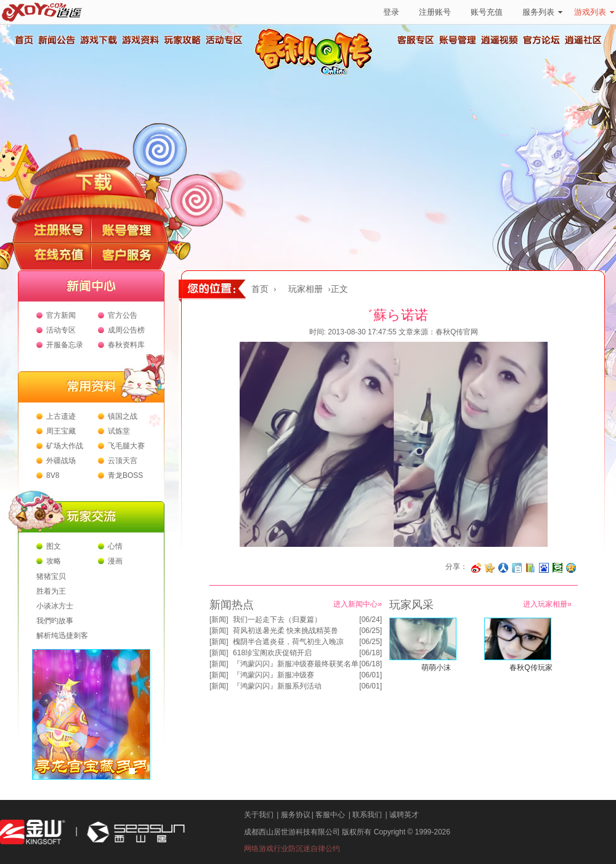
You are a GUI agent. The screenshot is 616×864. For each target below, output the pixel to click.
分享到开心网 (490, 568)
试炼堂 (119, 431)
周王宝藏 (61, 431)
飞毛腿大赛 (126, 446)
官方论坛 (541, 40)
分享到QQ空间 (571, 568)
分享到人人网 (503, 568)
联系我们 (367, 815)
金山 (33, 832)
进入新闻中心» (358, 604)
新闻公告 (56, 40)
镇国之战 (123, 416)
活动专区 (224, 40)
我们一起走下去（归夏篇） (277, 620)
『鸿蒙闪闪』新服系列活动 (277, 686)
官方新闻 (61, 315)
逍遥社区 (583, 40)
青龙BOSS (125, 475)
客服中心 (330, 815)
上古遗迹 (61, 416)
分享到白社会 (517, 568)
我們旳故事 (55, 621)
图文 (54, 546)
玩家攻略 (182, 40)
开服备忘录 (65, 345)
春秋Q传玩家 (531, 668)
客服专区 (416, 40)
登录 (391, 12)
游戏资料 (140, 40)
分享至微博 (476, 568)
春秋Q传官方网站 (317, 74)
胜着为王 (51, 591)
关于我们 (259, 815)
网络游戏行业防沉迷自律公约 (292, 849)
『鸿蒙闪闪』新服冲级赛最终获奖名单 (296, 664)
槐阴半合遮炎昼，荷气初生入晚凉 (288, 642)
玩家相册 (306, 289)
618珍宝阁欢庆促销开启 (272, 653)
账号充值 (487, 12)
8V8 (53, 475)
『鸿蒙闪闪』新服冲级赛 (274, 675)
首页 (23, 40)
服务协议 (296, 815)
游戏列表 (594, 12)
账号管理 (458, 40)
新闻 (219, 620)
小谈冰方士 (55, 606)
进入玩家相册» (547, 604)
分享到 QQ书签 (530, 568)
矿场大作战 (65, 446)
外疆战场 (61, 461)
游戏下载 (98, 40)
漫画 (115, 561)
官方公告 (123, 315)
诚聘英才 (404, 815)
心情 (115, 546)
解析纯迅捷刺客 (62, 636)
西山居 (134, 832)
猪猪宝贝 (51, 576)
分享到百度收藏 (544, 568)
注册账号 (435, 12)
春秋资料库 (126, 345)
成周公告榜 (126, 330)
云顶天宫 (123, 461)
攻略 (54, 561)
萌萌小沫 (436, 668)
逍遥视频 (500, 40)
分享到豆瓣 (557, 568)
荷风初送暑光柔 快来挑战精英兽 (286, 631)
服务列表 (542, 12)
